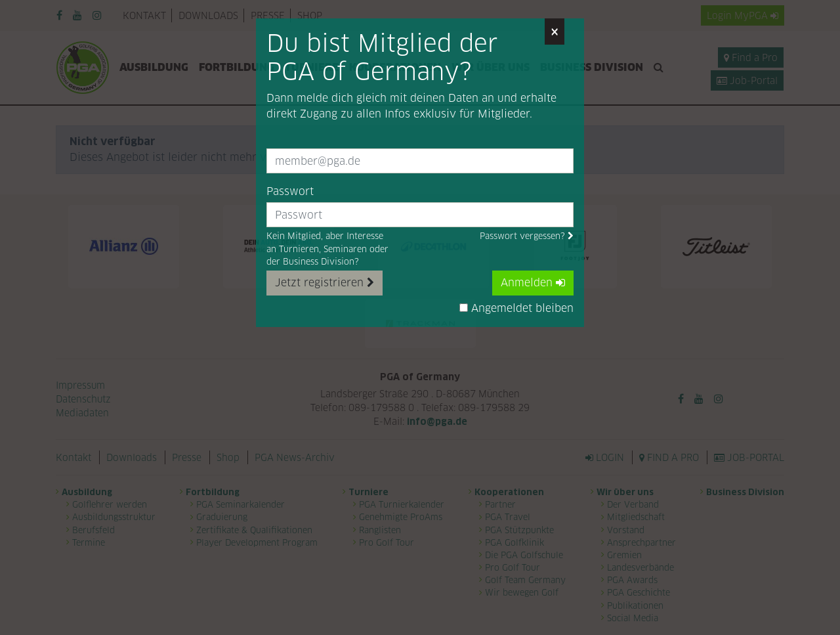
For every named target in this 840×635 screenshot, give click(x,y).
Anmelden (533, 283)
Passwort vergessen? (527, 236)
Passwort (290, 191)
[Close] (555, 32)
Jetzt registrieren (325, 283)
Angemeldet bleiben (516, 308)
